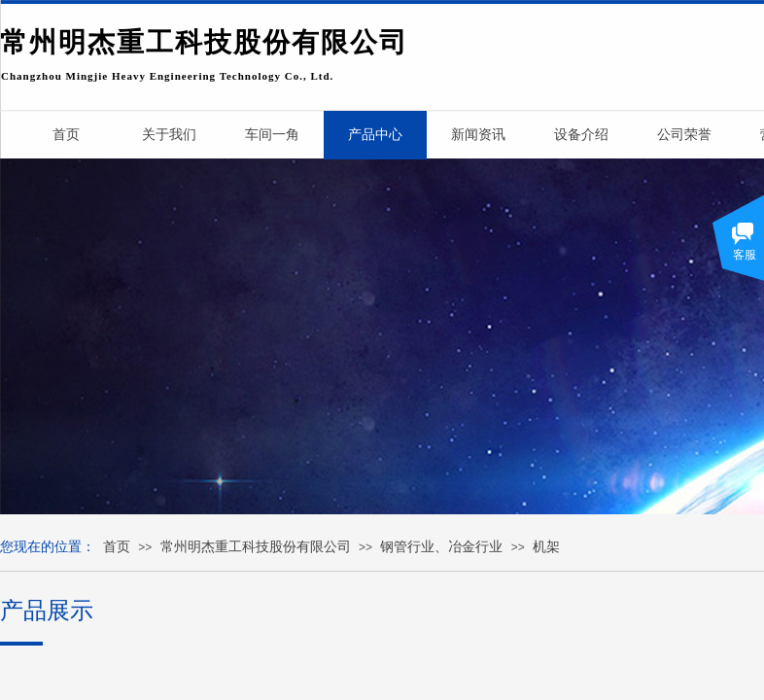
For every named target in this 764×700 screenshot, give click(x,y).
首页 (117, 547)
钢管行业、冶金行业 (441, 547)
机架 (546, 547)
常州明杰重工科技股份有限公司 (256, 547)
